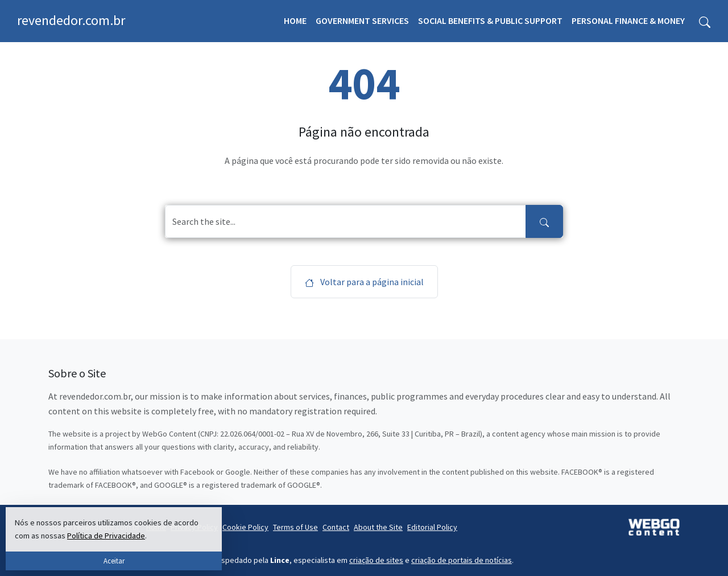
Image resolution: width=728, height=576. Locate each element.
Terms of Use (295, 527)
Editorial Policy (432, 527)
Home (295, 20)
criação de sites (376, 560)
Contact (336, 527)
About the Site (378, 527)
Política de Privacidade (106, 536)
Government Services (362, 20)
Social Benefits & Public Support (490, 20)
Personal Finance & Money (628, 20)
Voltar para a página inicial (364, 282)
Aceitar (114, 561)
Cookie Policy (245, 527)
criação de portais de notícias (462, 560)
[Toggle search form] (705, 21)
